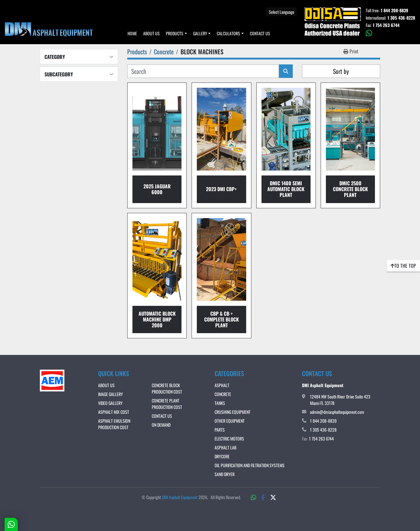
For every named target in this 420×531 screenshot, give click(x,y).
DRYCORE (222, 456)
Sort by (341, 71)
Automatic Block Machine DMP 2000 (157, 319)
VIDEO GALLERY (110, 403)
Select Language (282, 12)
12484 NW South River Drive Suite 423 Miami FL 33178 (340, 400)
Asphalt (222, 385)
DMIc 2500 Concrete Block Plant (350, 189)
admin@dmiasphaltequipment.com (337, 412)
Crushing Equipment (233, 412)
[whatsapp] (390, 33)
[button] (176, 33)
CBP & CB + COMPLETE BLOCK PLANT (221, 319)
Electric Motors (229, 439)
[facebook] (263, 497)
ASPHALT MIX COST (114, 412)
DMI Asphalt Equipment (180, 497)
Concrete (223, 394)
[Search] (203, 71)
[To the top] (403, 266)
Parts (220, 430)
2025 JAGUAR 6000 (157, 189)
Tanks (220, 403)
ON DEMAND (161, 425)
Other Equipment (230, 421)
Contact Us (260, 33)
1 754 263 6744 (386, 25)
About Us (151, 33)
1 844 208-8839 (395, 10)
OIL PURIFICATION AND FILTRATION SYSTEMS (250, 465)
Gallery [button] (200, 33)
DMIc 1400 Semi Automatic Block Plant (286, 189)
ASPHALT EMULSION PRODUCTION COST (114, 424)
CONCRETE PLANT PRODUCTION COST (167, 404)
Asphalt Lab (225, 447)
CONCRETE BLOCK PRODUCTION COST (167, 388)
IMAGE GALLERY (111, 394)
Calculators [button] (228, 33)
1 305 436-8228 (401, 18)
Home (132, 33)
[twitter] (273, 497)
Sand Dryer (225, 474)
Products (175, 33)
